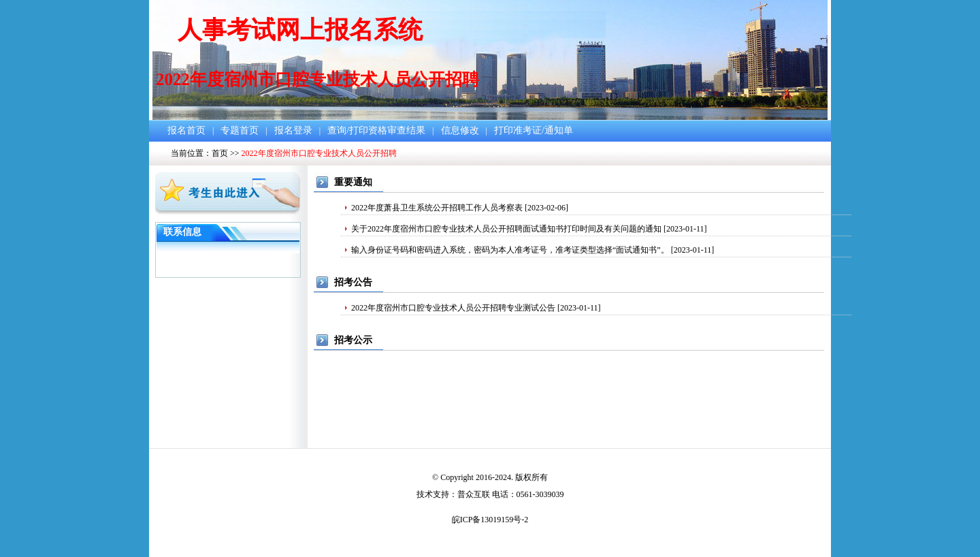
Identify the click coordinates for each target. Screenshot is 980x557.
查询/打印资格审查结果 (376, 130)
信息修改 (460, 130)
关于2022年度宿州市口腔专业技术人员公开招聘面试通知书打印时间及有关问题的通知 (506, 229)
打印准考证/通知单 (534, 130)
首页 (220, 153)
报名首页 (186, 130)
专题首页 (240, 130)
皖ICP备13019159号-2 (490, 520)
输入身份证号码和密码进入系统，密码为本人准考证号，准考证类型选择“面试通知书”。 (510, 250)
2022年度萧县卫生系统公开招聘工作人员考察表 (437, 208)
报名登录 (293, 130)
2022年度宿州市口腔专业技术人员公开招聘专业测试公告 (453, 308)
